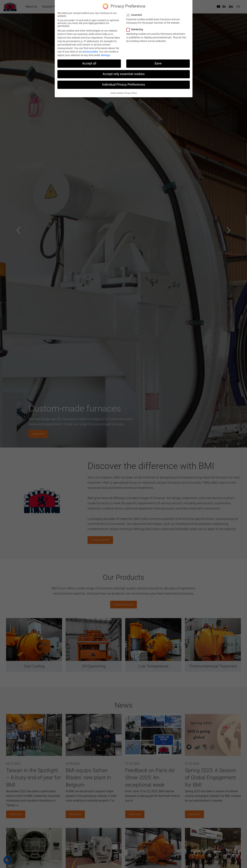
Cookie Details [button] (117, 93)
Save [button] (158, 63)
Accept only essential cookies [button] (124, 74)
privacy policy (90, 52)
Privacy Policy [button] (131, 93)
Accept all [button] (89, 63)
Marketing (136, 29)
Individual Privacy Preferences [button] (123, 85)
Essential (135, 15)
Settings (105, 55)
